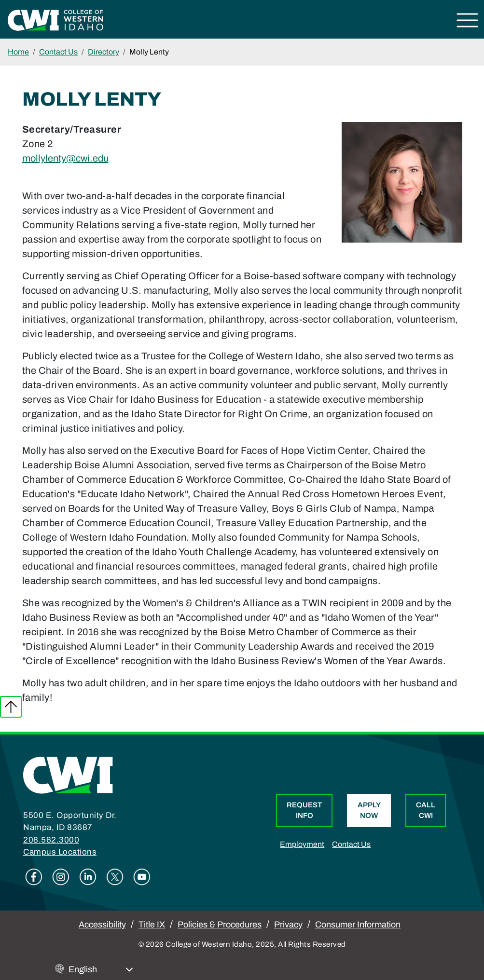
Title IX (152, 925)
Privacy (288, 925)
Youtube (142, 877)
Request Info (304, 810)
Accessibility (102, 925)
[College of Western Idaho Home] (55, 19)
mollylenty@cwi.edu (65, 158)
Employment (302, 844)
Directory (104, 52)
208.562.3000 (51, 840)
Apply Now (369, 810)
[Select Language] (101, 970)
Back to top (11, 707)
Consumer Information (358, 925)
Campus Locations (60, 852)
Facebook (34, 877)
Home (18, 52)
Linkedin (88, 877)
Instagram (61, 877)
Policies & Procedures (220, 925)
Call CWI (426, 810)
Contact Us (58, 52)
